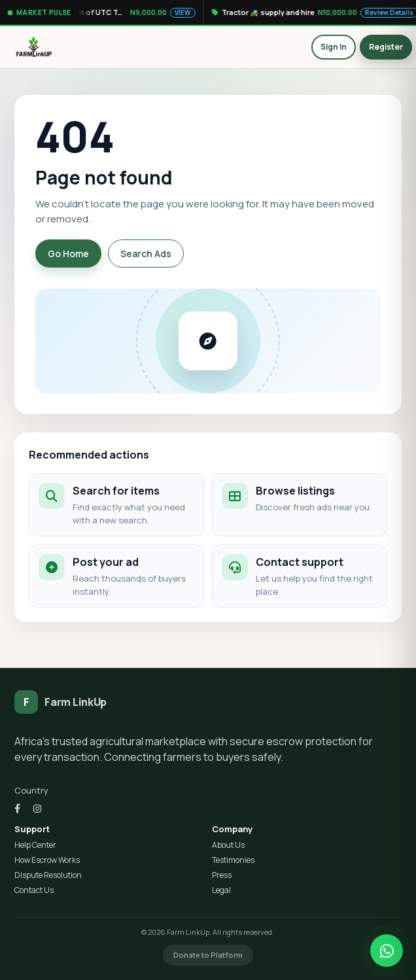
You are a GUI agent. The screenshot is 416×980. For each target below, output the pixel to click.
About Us (228, 845)
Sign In (334, 47)
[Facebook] (17, 808)
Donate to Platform (208, 955)
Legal (221, 890)
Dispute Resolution (48, 875)
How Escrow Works (47, 860)
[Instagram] (37, 808)
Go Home (68, 254)
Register (386, 47)
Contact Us (34, 890)
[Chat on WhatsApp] (387, 951)
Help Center (35, 845)
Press (222, 875)
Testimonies (233, 860)
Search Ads (146, 254)
